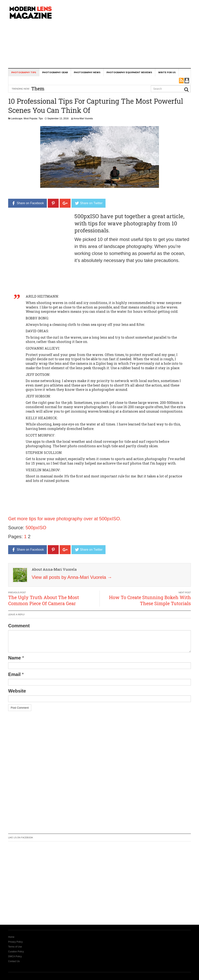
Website (17, 691)
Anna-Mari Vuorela (83, 119)
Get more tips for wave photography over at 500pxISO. (65, 519)
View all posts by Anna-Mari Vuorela (72, 577)
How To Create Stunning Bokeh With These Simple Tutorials (150, 600)
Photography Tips (24, 72)
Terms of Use (15, 947)
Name (14, 658)
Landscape (17, 119)
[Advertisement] (131, 33)
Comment (19, 626)
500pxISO (36, 528)
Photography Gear (55, 72)
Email (14, 674)
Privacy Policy (15, 942)
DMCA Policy (15, 956)
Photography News (87, 72)
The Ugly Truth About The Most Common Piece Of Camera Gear (44, 600)
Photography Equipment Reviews (129, 72)
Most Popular (31, 119)
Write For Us (167, 72)
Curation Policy (16, 952)
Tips (41, 119)
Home (11, 937)
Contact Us (14, 961)
